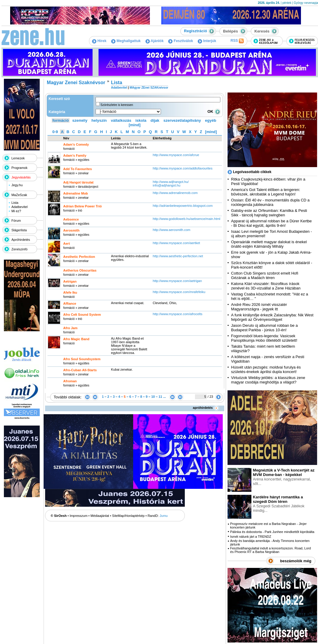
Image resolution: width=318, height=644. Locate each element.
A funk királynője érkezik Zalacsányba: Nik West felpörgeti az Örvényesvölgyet (272, 317)
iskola (141, 120)
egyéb (211, 120)
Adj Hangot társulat (78, 182)
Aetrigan (70, 281)
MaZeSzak (19, 195)
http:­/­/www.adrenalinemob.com (175, 193)
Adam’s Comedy (76, 144)
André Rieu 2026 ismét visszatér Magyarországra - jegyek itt (259, 307)
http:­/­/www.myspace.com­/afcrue (176, 155)
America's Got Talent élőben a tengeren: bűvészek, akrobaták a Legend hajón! (266, 192)
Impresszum (79, 516)
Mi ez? (16, 211)
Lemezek (18, 158)
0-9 (55, 132)
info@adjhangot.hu (167, 185)
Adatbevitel (19, 207)
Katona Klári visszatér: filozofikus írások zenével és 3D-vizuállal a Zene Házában (266, 286)
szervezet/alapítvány (182, 120)
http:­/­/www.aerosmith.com (172, 230)
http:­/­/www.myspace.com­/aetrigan (177, 281)
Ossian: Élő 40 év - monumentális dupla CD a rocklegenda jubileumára (270, 202)
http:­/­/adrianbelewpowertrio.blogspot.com (183, 206)
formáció (61, 120)
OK (214, 111)
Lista (15, 203)
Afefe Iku (70, 292)
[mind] (135, 125)
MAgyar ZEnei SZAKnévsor (149, 88)
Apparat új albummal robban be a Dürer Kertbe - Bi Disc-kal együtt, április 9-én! (271, 223)
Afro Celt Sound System (82, 315)
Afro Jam (70, 328)
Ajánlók (155, 41)
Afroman (70, 381)
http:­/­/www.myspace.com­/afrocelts (178, 314)
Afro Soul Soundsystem (82, 359)
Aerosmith (71, 230)
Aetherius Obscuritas (80, 270)
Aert (67, 244)
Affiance (70, 303)
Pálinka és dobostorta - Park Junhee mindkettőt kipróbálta (272, 532)
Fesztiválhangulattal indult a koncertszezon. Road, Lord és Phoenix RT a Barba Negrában (271, 550)
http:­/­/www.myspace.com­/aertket (176, 243)
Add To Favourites (78, 169)
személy (80, 120)
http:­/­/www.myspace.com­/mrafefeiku (179, 292)
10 (153, 397)
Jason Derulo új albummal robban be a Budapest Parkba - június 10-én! (264, 328)
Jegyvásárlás (21, 177)
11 (160, 397)
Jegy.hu (17, 185)
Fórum (16, 221)
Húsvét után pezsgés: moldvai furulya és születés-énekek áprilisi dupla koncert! (266, 369)
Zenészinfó (19, 249)
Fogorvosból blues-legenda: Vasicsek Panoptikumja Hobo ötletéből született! (264, 338)
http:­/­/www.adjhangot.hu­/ (171, 182)
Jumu (164, 516)
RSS (237, 41)
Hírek (99, 41)
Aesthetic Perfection (79, 257)
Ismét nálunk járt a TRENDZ (251, 537)
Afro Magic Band (76, 339)
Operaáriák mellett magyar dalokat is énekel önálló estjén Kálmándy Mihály (269, 244)
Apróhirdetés (21, 240)
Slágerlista (19, 230)
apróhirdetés (206, 408)
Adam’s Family (75, 155)
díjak (155, 120)
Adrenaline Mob (76, 193)
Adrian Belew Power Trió (83, 206)
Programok (19, 168)
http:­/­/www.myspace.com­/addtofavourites (183, 168)
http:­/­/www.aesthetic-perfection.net (178, 256)
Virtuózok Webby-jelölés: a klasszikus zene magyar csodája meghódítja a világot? (268, 380)
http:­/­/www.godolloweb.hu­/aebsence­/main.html (187, 219)
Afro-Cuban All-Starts (80, 370)
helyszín (99, 120)
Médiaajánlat (100, 516)
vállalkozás (121, 120)
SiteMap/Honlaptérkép (128, 516)
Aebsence (71, 219)
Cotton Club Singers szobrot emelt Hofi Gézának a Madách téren (265, 275)
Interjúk (207, 41)
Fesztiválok (180, 41)
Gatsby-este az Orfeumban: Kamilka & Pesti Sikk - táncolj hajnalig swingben (269, 213)
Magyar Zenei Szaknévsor (76, 83)
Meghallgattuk (126, 41)
